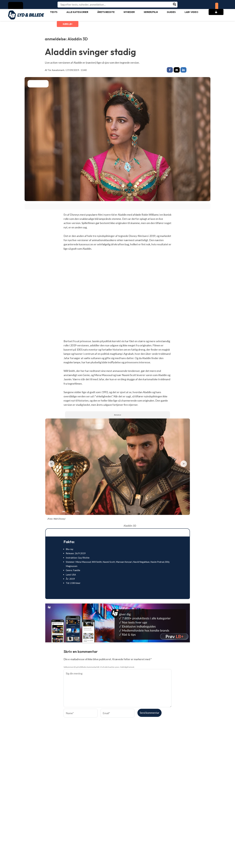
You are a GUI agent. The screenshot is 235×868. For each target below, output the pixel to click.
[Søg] (175, 5)
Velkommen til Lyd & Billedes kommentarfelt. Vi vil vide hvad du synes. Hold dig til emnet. (99, 668)
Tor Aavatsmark (56, 70)
